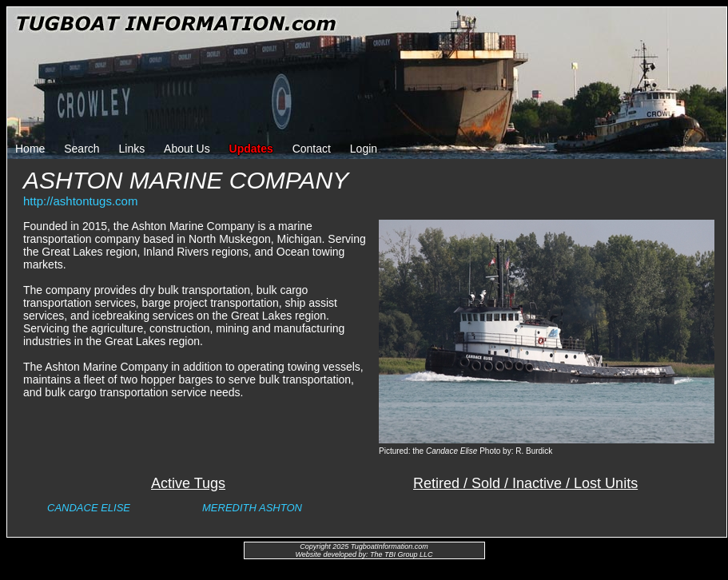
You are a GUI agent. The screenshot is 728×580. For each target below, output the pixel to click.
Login (364, 149)
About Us (187, 149)
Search (82, 149)
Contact (312, 149)
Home (30, 149)
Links (132, 149)
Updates (251, 149)
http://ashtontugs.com (80, 201)
